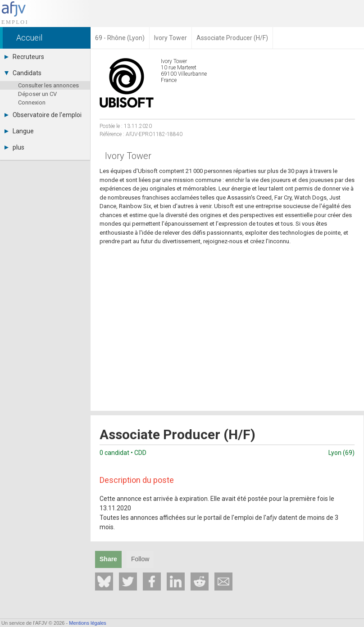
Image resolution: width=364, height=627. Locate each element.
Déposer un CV (37, 94)
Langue (19, 131)
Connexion (32, 102)
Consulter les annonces (48, 85)
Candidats (23, 73)
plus (14, 147)
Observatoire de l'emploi (43, 115)
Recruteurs (24, 57)
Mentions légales (88, 623)
